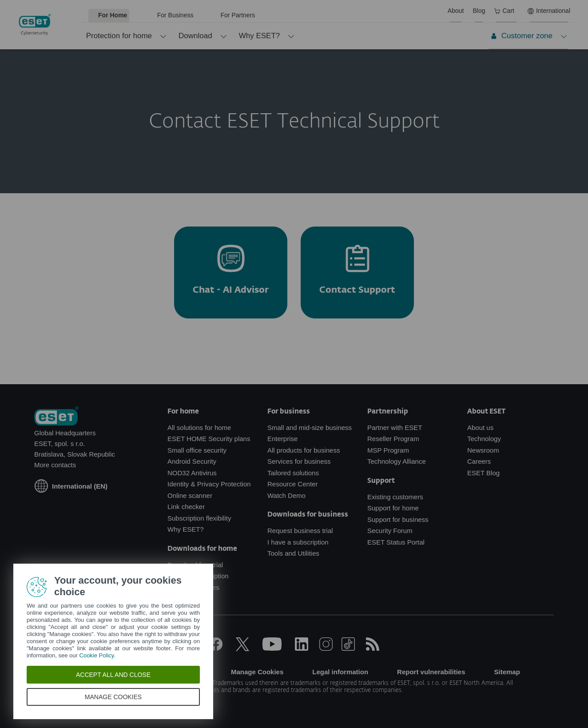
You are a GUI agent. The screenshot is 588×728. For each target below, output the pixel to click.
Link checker (186, 507)
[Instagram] (326, 648)
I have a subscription (298, 542)
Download (195, 36)
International (549, 11)
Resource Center (292, 484)
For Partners (238, 15)
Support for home (393, 508)
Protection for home (119, 36)
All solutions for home (199, 428)
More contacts (55, 465)
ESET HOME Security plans (209, 439)
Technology (484, 439)
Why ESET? (260, 36)
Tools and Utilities (293, 553)
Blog (479, 11)
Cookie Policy (97, 655)
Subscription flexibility (199, 518)
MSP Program (388, 450)
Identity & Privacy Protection (209, 484)
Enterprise (282, 439)
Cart (504, 11)
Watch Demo (286, 495)
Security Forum (390, 531)
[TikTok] (348, 648)
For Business (175, 15)
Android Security (192, 461)
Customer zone (522, 36)
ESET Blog (483, 473)
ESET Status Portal (396, 542)
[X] (242, 648)
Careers (479, 461)
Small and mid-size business (310, 428)
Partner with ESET (395, 428)
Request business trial (300, 531)
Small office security (197, 450)
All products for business (304, 450)
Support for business (398, 519)
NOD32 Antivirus (192, 473)
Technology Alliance (397, 461)
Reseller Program (393, 439)
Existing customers (395, 497)
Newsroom (483, 450)
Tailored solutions (293, 473)
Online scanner (190, 495)
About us (480, 428)
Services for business (299, 461)
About (456, 11)
